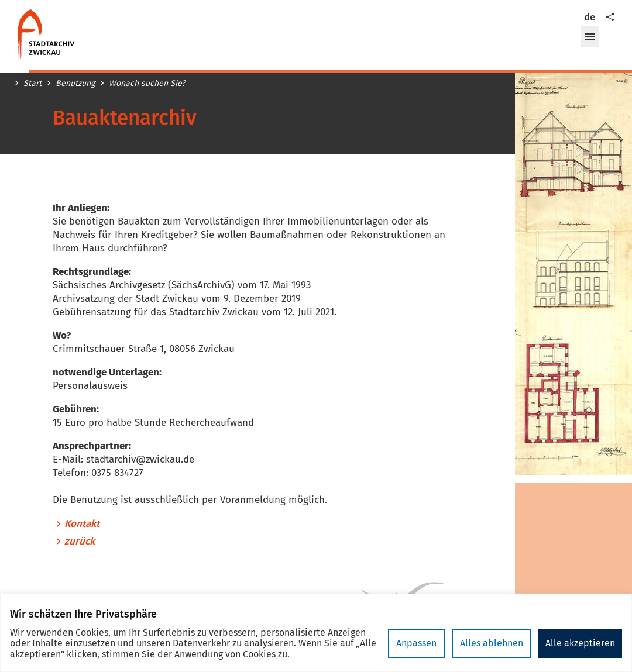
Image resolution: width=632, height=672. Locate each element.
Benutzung (75, 84)
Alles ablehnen (492, 643)
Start (32, 84)
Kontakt (82, 524)
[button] (590, 37)
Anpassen (416, 643)
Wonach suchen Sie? (147, 84)
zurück (80, 542)
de (590, 17)
